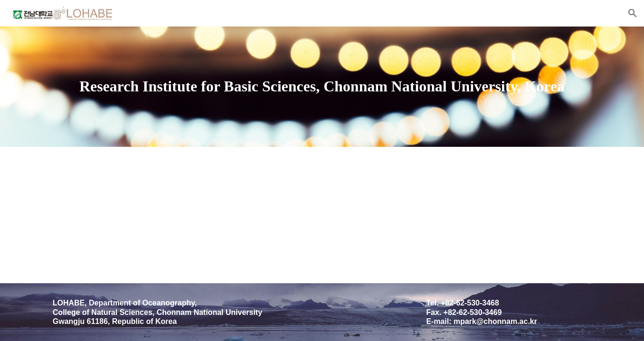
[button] (633, 13)
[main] (322, 87)
